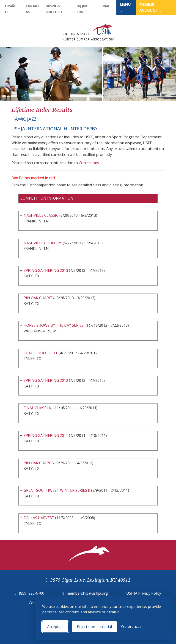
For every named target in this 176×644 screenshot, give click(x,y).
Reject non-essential (94, 627)
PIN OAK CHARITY (39, 298)
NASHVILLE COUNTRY (43, 243)
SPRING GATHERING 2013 (46, 270)
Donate (105, 6)
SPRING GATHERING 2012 (46, 380)
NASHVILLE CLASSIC (41, 215)
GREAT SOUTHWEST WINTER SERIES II (57, 490)
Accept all (55, 627)
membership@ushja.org (87, 593)
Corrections (89, 163)
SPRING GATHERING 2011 (46, 436)
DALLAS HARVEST (39, 518)
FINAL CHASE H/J (38, 408)
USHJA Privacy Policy (144, 593)
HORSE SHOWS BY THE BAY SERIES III (56, 325)
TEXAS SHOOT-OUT (41, 353)
